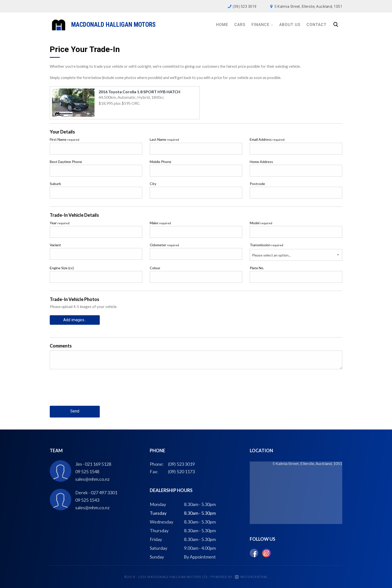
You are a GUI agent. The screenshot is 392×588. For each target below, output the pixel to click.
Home (222, 25)
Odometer (164, 245)
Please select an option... (271, 255)
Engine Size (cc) (62, 268)
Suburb (55, 184)
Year (60, 223)
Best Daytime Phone (66, 162)
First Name (64, 139)
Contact (316, 25)
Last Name (164, 139)
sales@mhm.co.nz (92, 478)
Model (261, 223)
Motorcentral (251, 576)
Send (75, 411)
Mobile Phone (160, 162)
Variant (55, 245)
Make (160, 223)
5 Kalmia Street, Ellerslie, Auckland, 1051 (308, 6)
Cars (240, 25)
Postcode (257, 184)
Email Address (267, 139)
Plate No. (257, 268)
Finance (262, 25)
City (153, 184)
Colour (155, 268)
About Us (290, 25)
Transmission (266, 245)
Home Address (261, 162)
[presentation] (88, 391)
